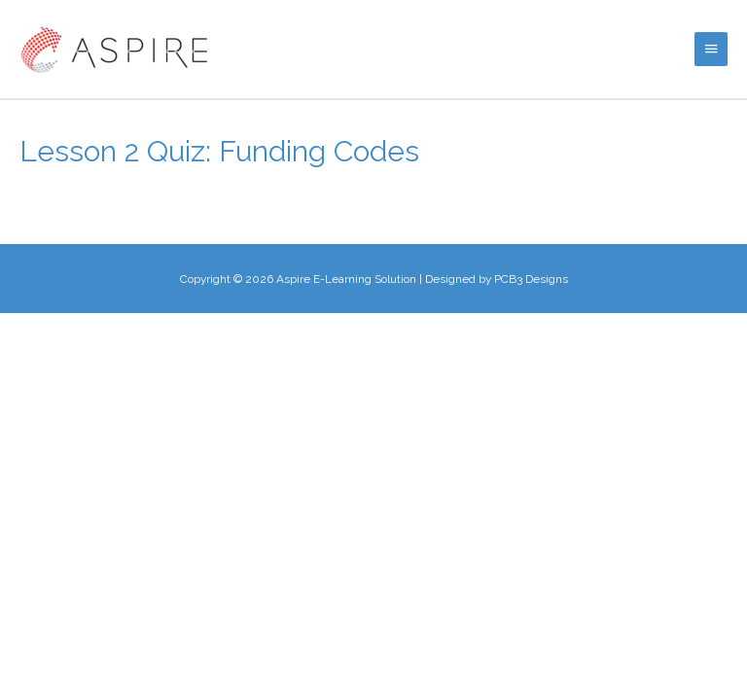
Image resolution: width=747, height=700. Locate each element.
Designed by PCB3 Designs (497, 279)
